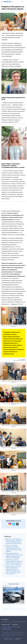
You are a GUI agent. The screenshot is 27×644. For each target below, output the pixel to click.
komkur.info (9, 634)
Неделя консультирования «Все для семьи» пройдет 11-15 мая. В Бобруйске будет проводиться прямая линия (14, 541)
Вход (22, 2)
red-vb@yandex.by (16, 627)
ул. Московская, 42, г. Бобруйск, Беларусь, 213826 (13, 622)
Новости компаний (13, 584)
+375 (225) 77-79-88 (6, 628)
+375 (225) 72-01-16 (6, 627)
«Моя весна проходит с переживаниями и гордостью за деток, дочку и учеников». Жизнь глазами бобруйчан (14, 562)
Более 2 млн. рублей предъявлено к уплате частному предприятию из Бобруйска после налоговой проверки (14, 548)
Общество (13, 11)
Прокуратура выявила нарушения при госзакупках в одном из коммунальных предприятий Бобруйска (14, 556)
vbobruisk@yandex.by (6, 629)
